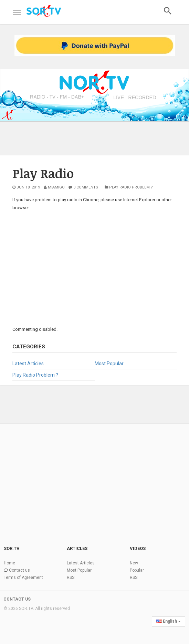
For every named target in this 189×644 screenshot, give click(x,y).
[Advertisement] (94, 268)
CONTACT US (17, 599)
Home (9, 563)
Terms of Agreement (23, 577)
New (134, 563)
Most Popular (109, 364)
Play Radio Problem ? (129, 187)
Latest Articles (28, 364)
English (169, 621)
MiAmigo (54, 187)
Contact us (19, 570)
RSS (71, 577)
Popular (137, 570)
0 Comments (83, 187)
